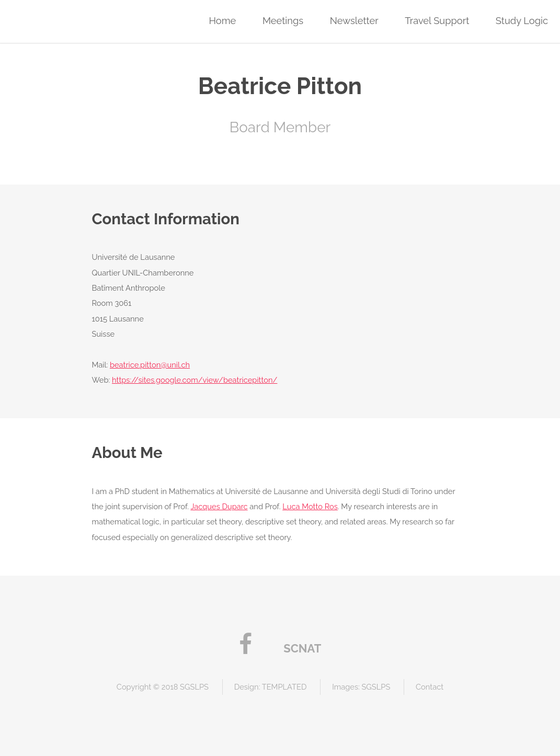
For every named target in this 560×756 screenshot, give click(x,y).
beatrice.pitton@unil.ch (150, 365)
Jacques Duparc (219, 506)
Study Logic (522, 21)
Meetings (283, 21)
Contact (430, 687)
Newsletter (354, 21)
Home (222, 21)
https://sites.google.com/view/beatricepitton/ (195, 380)
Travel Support (437, 21)
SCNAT (302, 648)
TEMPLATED (284, 687)
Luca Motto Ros (310, 506)
